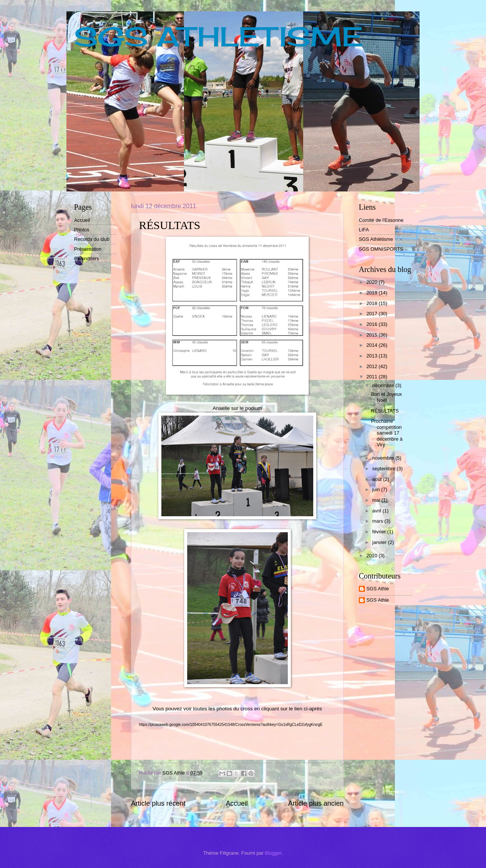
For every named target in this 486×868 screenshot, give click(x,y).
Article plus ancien (316, 803)
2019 (372, 293)
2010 (372, 556)
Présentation (88, 249)
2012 (372, 366)
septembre (384, 469)
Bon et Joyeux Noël (387, 397)
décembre (384, 385)
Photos (82, 230)
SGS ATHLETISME (219, 36)
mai (377, 500)
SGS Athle (378, 589)
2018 (372, 303)
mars (378, 521)
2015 (372, 335)
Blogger (273, 853)
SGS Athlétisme (376, 239)
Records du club (92, 239)
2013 (372, 356)
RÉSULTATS (385, 411)
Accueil (237, 803)
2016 (372, 324)
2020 (372, 282)
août (378, 479)
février (379, 532)
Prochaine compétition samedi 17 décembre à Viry (387, 433)
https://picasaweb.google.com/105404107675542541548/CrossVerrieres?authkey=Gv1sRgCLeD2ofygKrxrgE (231, 725)
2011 (372, 377)
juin (377, 489)
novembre (384, 458)
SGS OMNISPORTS (381, 249)
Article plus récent (158, 803)
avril (377, 511)
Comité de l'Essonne (381, 220)
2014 (372, 345)
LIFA (364, 230)
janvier (380, 542)
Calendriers (87, 259)
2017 (372, 314)
